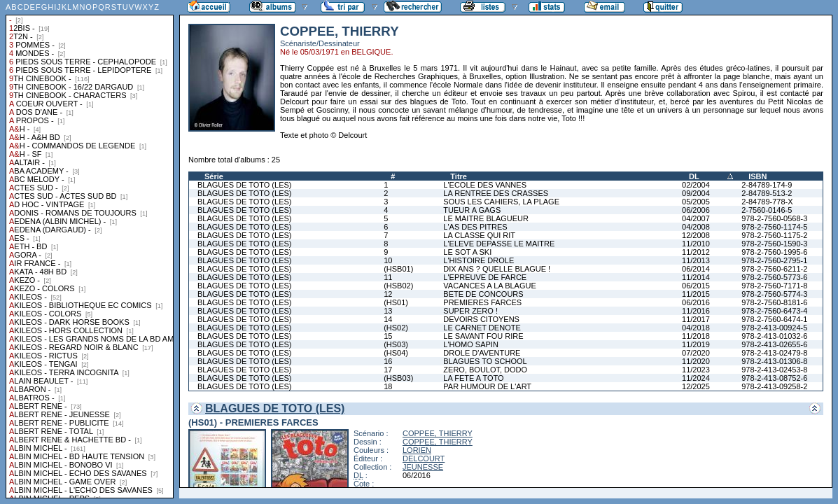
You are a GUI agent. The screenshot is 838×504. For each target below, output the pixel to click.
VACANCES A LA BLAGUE (489, 286)
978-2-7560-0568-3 (774, 218)
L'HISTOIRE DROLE (479, 260)
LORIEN (417, 450)
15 (388, 336)
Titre (459, 176)
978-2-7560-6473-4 (774, 311)
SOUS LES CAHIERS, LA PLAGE (501, 202)
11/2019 (696, 344)
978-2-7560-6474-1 (774, 319)
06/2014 (696, 269)
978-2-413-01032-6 (774, 336)
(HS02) (396, 328)
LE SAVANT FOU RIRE (483, 336)
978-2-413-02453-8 (774, 370)
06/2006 (696, 210)
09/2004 (696, 193)
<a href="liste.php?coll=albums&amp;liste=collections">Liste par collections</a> (90, 249)
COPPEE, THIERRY (438, 433)
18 (388, 386)
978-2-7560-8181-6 (774, 302)
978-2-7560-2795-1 (774, 260)
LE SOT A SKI (467, 252)
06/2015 (696, 286)
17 (388, 370)
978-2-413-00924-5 (774, 328)
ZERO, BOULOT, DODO (485, 370)
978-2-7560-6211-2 (774, 269)
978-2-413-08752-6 (774, 378)
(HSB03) (398, 378)
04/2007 (696, 218)
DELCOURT (424, 458)
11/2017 (696, 319)
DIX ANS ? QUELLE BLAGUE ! (497, 269)
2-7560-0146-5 (767, 210)
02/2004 (696, 185)
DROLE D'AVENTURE (482, 353)
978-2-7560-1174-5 (774, 227)
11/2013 (696, 260)
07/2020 (696, 353)
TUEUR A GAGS (472, 210)
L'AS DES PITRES (475, 227)
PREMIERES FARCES (482, 302)
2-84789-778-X (767, 202)
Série (214, 176)
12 (388, 294)
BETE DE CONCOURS (483, 294)
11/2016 (696, 311)
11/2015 (696, 294)
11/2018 (696, 336)
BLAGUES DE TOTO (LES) (245, 185)
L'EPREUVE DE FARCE (485, 277)
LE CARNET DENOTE (482, 328)
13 (388, 311)
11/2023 (696, 370)
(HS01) (396, 302)
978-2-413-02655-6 (774, 344)
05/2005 (696, 202)
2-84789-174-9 (767, 185)
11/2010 (696, 244)
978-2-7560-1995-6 (774, 252)
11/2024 (696, 378)
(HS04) (396, 353)
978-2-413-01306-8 (774, 361)
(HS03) (396, 344)
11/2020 (696, 361)
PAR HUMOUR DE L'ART (487, 386)
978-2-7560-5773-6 (774, 277)
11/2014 (696, 277)
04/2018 (696, 328)
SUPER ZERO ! (470, 311)
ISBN (757, 176)
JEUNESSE (423, 467)
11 (388, 277)
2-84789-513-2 (767, 193)
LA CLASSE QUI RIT (479, 235)
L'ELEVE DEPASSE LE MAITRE (499, 244)
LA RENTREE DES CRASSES (496, 193)
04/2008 (696, 227)
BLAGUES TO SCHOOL (485, 361)
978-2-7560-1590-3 (774, 244)
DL (694, 176)
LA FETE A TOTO (473, 378)
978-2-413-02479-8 (774, 353)
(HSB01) (398, 269)
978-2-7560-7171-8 (774, 286)
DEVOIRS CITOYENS (481, 319)
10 (388, 260)
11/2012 (696, 252)
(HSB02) (398, 286)
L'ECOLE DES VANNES (485, 185)
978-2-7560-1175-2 (774, 235)
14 (388, 319)
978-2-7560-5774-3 (774, 294)
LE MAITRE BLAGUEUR (486, 218)
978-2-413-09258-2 (774, 386)
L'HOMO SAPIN (471, 344)
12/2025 (696, 386)
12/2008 (696, 235)
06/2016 (696, 302)
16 (388, 361)
